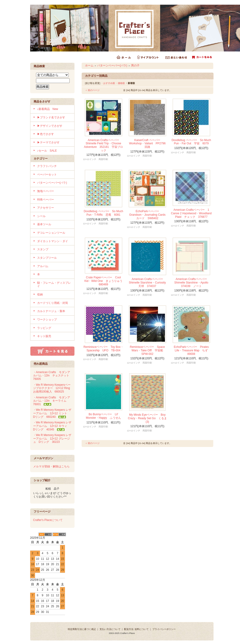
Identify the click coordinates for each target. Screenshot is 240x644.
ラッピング (44, 328)
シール (41, 216)
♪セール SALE (47, 151)
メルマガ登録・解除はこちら (51, 466)
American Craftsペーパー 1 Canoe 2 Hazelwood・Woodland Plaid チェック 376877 (191, 213)
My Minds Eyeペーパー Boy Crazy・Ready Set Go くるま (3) (147, 418)
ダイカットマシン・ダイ (53, 241)
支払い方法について (110, 629)
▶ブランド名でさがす (51, 117)
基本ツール (44, 224)
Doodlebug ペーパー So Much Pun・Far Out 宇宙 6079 (191, 142)
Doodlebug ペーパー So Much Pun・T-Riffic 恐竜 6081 (103, 213)
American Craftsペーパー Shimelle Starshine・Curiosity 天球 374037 (149, 282)
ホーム (89, 65)
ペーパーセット (47, 175)
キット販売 (44, 336)
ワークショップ (47, 320)
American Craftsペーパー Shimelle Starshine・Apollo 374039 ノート (193, 282)
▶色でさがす (46, 134)
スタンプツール (47, 258)
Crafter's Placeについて (48, 520)
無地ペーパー (46, 191)
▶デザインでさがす (50, 126)
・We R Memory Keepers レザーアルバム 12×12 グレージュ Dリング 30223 (52, 438)
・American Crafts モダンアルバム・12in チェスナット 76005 (53, 376)
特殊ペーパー (46, 200)
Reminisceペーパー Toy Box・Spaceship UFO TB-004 (103, 349)
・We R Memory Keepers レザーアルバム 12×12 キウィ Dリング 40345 (52, 426)
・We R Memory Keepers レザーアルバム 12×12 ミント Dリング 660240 (52, 413)
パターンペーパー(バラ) (52, 183)
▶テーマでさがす (48, 142)
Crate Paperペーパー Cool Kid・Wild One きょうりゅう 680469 (105, 281)
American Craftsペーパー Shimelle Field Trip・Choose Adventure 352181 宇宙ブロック (103, 145)
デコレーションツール (51, 233)
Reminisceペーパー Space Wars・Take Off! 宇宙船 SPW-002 (148, 350)
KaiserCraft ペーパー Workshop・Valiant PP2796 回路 (149, 144)
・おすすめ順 (108, 83)
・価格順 (120, 83)
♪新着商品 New (48, 109)
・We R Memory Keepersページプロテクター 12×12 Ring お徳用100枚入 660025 (53, 388)
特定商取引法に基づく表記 (82, 629)
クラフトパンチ (47, 166)
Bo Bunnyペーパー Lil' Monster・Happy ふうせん (103, 416)
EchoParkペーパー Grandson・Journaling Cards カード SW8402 (149, 215)
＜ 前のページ (92, 90)
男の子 (135, 65)
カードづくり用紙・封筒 (53, 303)
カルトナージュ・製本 (51, 311)
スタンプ (43, 249)
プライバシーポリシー (164, 629)
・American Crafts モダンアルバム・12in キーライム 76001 (52, 401)
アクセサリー (46, 208)
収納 (40, 295)
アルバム (43, 266)
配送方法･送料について (136, 629)
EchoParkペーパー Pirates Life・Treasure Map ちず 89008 (192, 350)
